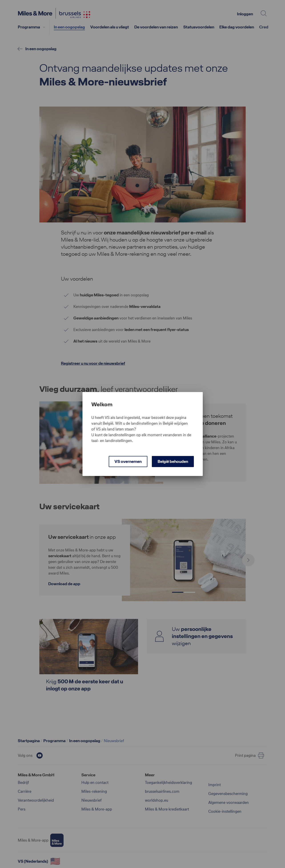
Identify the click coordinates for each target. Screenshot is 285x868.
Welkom (102, 404)
